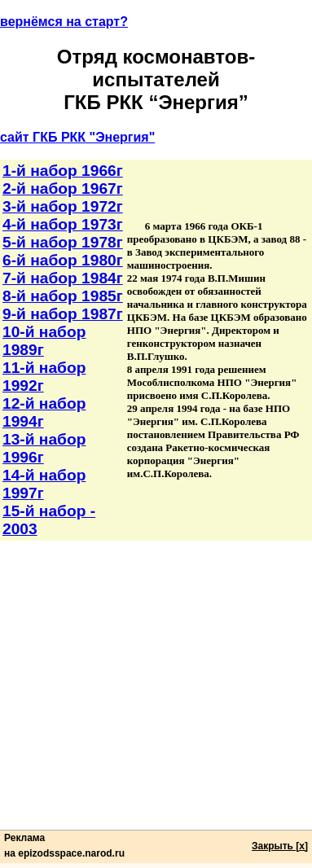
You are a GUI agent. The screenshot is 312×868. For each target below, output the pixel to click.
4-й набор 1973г (63, 224)
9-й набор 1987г (63, 314)
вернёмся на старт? (64, 22)
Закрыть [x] (280, 846)
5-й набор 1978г (63, 242)
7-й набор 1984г (63, 278)
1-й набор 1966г (63, 171)
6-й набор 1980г (63, 260)
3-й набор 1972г (63, 206)
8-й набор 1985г (63, 296)
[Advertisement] (156, 697)
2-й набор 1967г (63, 189)
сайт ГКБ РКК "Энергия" (77, 137)
